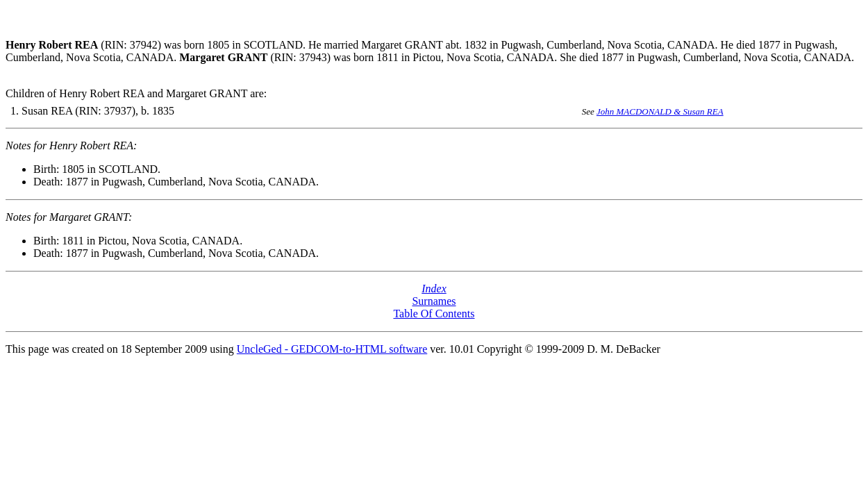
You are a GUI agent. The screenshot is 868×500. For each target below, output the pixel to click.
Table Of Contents (434, 314)
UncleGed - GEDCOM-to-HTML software (332, 349)
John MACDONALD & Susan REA (660, 111)
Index (434, 289)
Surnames (434, 301)
